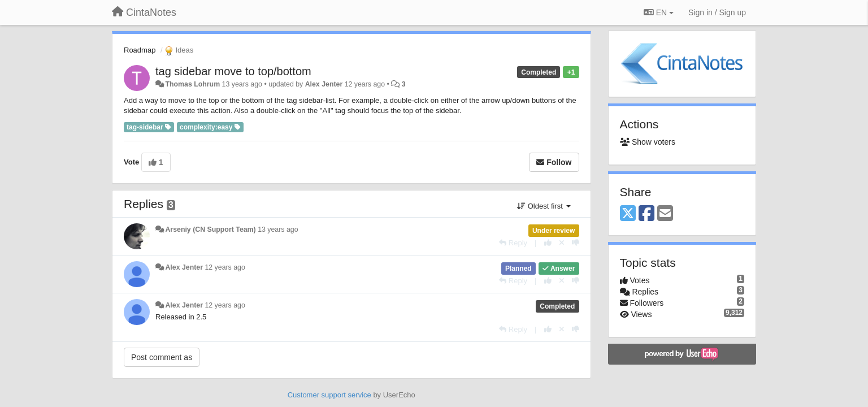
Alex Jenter (324, 84)
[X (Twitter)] (628, 214)
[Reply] (513, 243)
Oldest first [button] (544, 206)
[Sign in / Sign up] (717, 12)
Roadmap (140, 50)
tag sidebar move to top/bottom (233, 71)
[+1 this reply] (548, 243)
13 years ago (278, 230)
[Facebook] (646, 214)
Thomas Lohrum (192, 84)
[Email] (665, 214)
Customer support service (329, 395)
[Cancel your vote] (562, 243)
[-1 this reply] (576, 243)
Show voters (648, 142)
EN (659, 12)
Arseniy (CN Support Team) (210, 230)
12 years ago (225, 267)
